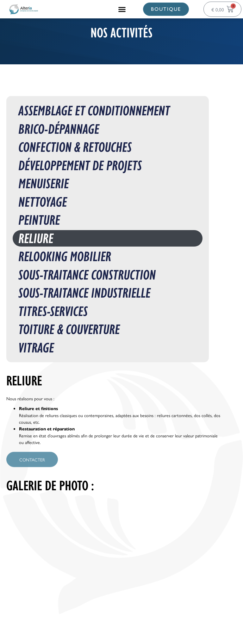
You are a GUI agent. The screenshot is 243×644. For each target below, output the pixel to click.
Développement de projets (80, 166)
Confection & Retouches (75, 147)
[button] (122, 9)
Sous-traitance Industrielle (84, 293)
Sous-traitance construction (87, 275)
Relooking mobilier (65, 257)
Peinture (39, 220)
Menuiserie (44, 184)
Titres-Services (53, 311)
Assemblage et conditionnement (94, 111)
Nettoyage (43, 202)
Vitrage (36, 348)
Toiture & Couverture (69, 329)
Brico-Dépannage (59, 129)
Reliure (36, 238)
